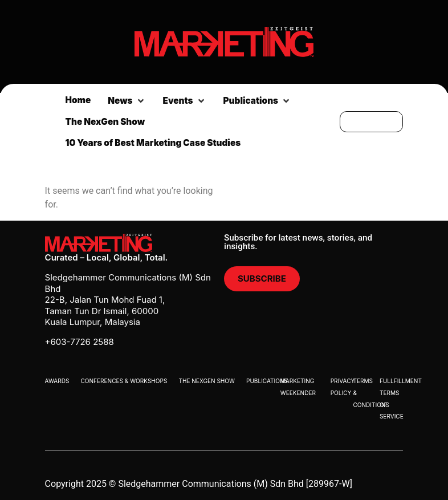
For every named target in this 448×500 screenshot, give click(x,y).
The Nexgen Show (207, 381)
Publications (267, 381)
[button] (127, 101)
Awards (57, 381)
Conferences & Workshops (124, 381)
